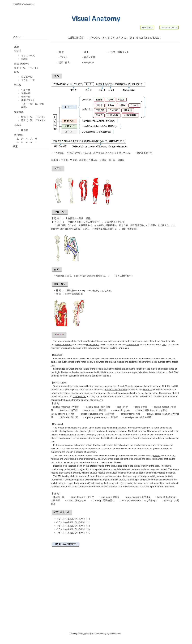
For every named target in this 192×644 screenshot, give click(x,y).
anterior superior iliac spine (158, 358)
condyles (83, 448)
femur (97, 448)
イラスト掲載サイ (117, 52)
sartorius (64, 410)
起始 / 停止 (64, 62)
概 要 (61, 52)
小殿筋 (83, 160)
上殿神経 (69, 290)
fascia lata (89, 410)
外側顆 (78, 222)
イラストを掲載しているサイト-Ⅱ (73, 522)
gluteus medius (161, 407)
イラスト (63, 57)
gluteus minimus (118, 473)
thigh (157, 341)
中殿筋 (74, 160)
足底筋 (103, 160)
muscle (145, 341)
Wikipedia (89, 62)
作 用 (87, 52)
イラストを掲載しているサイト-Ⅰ (73, 519)
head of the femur (166, 497)
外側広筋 (93, 160)
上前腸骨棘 (71, 218)
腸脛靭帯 (111, 222)
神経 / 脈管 (89, 57)
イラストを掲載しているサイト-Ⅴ (73, 533)
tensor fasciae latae (147, 38)
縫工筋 (112, 160)
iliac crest (109, 358)
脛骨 (70, 222)
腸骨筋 (121, 160)
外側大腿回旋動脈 (74, 294)
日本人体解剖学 (123, 276)
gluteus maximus (62, 407)
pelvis (137, 407)
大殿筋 (64, 160)
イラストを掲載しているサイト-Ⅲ (73, 526)
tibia (119, 407)
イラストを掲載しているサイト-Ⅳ (73, 529)
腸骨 (88, 218)
